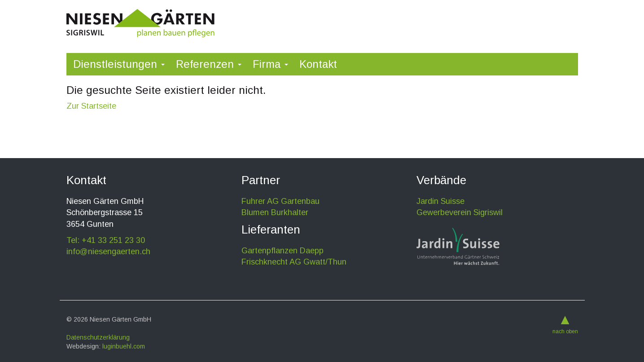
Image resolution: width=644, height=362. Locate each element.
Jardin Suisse (440, 201)
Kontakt (318, 64)
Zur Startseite (91, 106)
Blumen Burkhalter (275, 212)
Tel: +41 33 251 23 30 (106, 240)
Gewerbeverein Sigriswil (460, 212)
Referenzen (209, 64)
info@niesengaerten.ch (108, 252)
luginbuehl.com (124, 346)
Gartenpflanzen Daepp (283, 251)
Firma (270, 64)
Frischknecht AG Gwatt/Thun (294, 262)
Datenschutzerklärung (98, 337)
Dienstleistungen (119, 64)
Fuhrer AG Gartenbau (280, 201)
